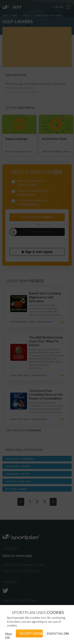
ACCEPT (31, 633)
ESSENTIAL (58, 633)
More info (9, 635)
